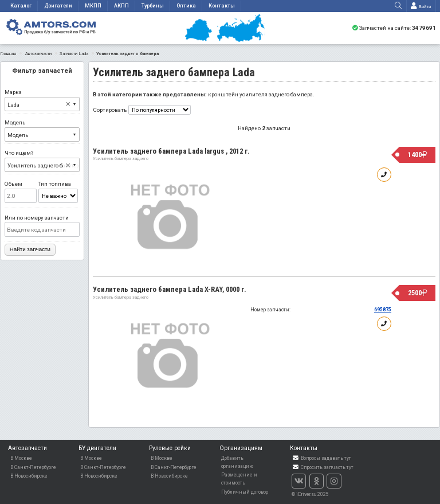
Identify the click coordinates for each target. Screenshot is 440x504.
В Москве (21, 458)
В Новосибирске (29, 476)
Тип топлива (58, 192)
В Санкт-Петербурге (33, 467)
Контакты (222, 6)
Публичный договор (245, 492)
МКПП (93, 6)
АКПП (121, 6)
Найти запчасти (30, 249)
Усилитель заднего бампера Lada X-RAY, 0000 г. (170, 289)
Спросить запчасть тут (323, 467)
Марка (42, 100)
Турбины (153, 6)
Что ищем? (42, 161)
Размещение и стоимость (239, 479)
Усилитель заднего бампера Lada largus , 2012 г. (171, 151)
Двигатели (58, 6)
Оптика (186, 6)
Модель (42, 130)
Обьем (21, 192)
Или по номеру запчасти (42, 226)
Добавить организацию (237, 462)
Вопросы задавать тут (321, 458)
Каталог (21, 6)
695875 (383, 310)
